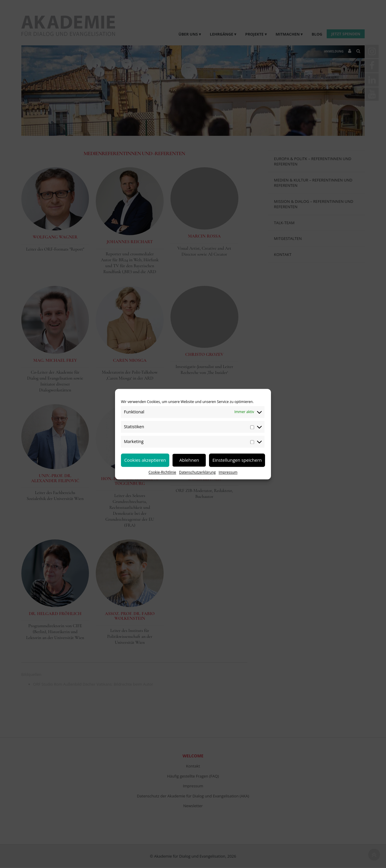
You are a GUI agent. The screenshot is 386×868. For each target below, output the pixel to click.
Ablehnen (189, 460)
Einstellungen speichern (237, 460)
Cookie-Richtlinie (162, 472)
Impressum (228, 472)
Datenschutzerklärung (197, 472)
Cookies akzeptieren (145, 460)
